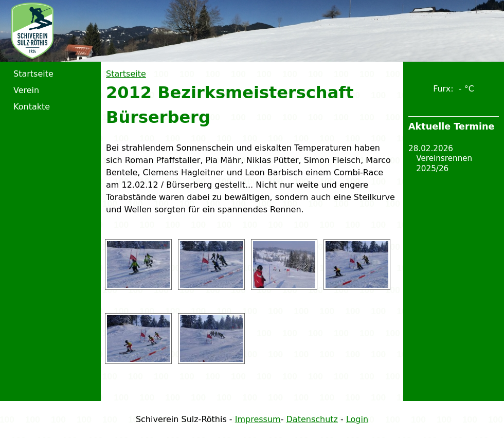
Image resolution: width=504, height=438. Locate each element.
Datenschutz (312, 419)
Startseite (126, 74)
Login (357, 419)
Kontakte (32, 107)
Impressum (258, 419)
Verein (26, 90)
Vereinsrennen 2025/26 (444, 163)
